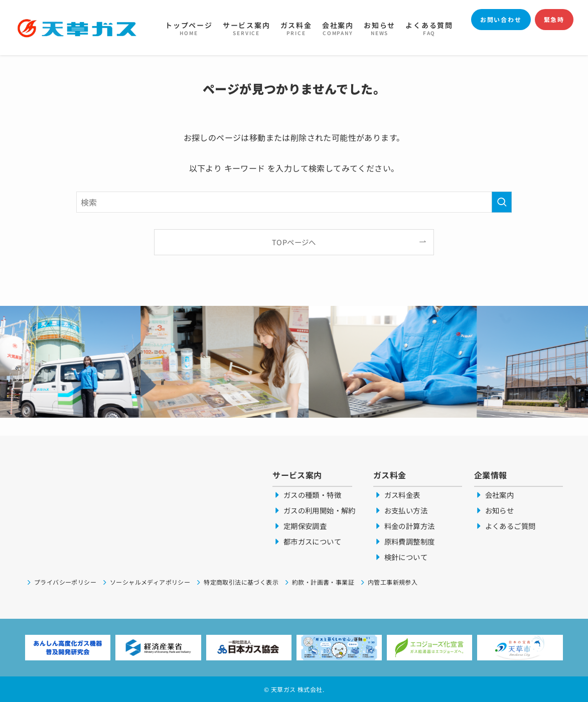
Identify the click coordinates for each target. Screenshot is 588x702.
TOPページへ (294, 242)
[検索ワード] (294, 202)
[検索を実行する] (502, 202)
